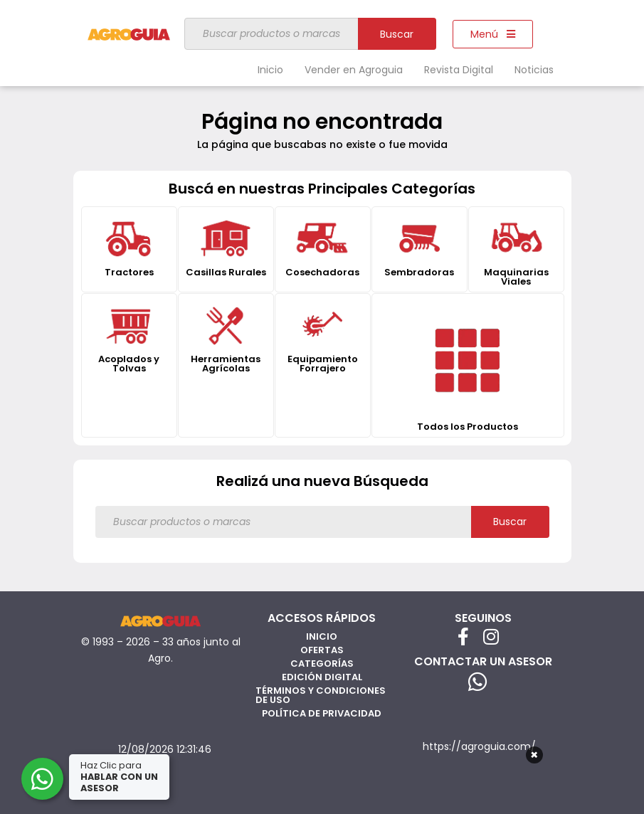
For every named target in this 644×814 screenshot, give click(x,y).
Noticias (534, 70)
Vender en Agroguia (354, 70)
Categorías (322, 664)
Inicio (270, 70)
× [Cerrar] (534, 755)
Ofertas (322, 650)
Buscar (397, 34)
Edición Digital (322, 677)
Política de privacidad (322, 713)
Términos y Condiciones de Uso (321, 695)
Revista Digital (459, 70)
